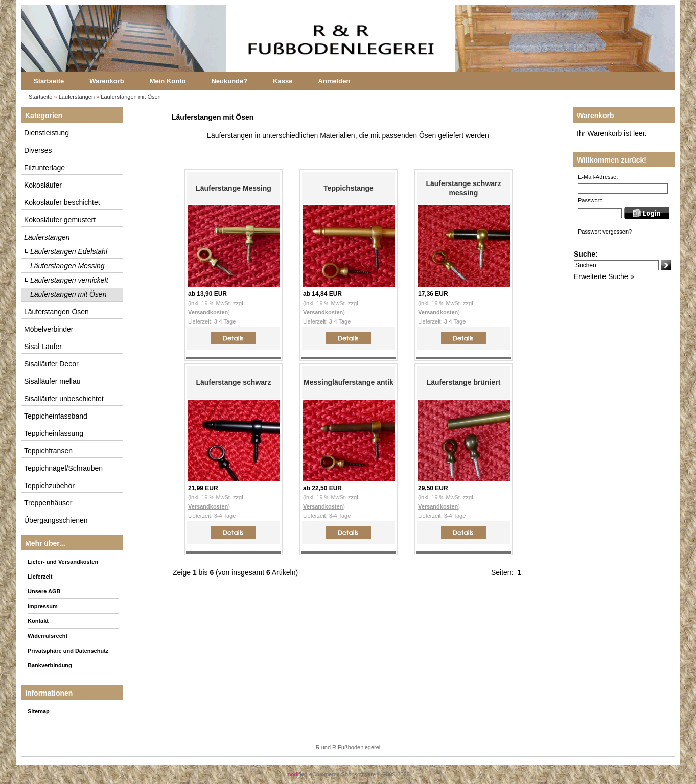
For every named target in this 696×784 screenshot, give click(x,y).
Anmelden (334, 81)
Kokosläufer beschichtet (62, 202)
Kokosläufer (43, 185)
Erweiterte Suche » (604, 276)
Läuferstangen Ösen (56, 312)
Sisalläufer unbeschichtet (64, 399)
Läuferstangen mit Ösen (131, 97)
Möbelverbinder (49, 329)
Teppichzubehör (49, 486)
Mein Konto (168, 81)
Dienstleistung (47, 133)
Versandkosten (208, 312)
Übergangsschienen (56, 520)
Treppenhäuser (48, 503)
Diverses (38, 150)
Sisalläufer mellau (52, 381)
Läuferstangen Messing (67, 266)
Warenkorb (107, 81)
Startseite (49, 81)
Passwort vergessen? (605, 232)
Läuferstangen (77, 97)
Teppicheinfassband (56, 416)
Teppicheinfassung (54, 433)
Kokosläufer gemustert (60, 220)
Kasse (283, 81)
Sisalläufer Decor (51, 364)
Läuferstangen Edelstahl (69, 251)
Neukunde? (229, 81)
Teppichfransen (48, 451)
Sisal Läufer (43, 347)
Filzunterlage (44, 168)
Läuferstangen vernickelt (69, 280)
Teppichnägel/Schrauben (63, 468)
